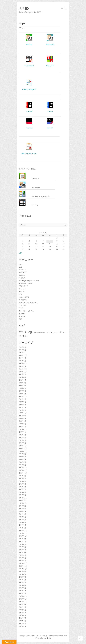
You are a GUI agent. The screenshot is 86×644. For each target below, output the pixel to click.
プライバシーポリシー (43, 636)
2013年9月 (22, 539)
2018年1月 (22, 427)
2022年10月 (23, 364)
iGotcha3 (50, 112)
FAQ (20, 294)
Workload (22, 289)
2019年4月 (22, 402)
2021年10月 (23, 372)
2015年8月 (22, 479)
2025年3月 (22, 347)
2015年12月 (23, 468)
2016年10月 (23, 451)
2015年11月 (23, 470)
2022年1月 (22, 366)
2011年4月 (22, 618)
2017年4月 (22, 440)
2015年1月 (22, 495)
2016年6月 (22, 457)
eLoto (21, 267)
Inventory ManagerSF (29, 89)
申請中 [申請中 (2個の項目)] (22, 336)
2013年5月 (22, 550)
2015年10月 (23, 473)
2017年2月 (22, 443)
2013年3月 (22, 555)
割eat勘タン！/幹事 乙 (26, 311)
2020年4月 (22, 388)
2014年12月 (23, 498)
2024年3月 (22, 358)
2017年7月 (22, 438)
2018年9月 (22, 416)
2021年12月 (23, 369)
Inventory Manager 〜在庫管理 (29, 281)
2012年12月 (23, 563)
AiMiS (24, 8)
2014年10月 (23, 503)
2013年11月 (23, 533)
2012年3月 (22, 588)
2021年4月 (22, 377)
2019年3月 (22, 405)
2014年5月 (22, 517)
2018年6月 (22, 421)
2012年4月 (22, 585)
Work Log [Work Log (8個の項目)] (25, 332)
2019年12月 (23, 397)
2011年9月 (22, 604)
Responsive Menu (66, 8)
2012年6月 (22, 580)
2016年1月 (22, 465)
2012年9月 (22, 572)
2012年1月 (22, 593)
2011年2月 (22, 624)
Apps (21, 264)
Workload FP (50, 66)
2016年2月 (22, 462)
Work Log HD (50, 44)
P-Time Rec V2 (29, 66)
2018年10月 (23, 413)
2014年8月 (22, 509)
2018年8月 (22, 418)
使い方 (21, 308)
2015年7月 (22, 481)
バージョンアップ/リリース (28, 303)
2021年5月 (22, 375)
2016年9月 (22, 454)
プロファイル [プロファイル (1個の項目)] (53, 333)
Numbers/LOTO (24, 297)
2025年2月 (22, 350)
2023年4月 (22, 361)
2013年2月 (22, 558)
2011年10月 (23, 602)
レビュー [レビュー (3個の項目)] (62, 332)
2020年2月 (22, 394)
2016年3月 (22, 459)
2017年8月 (22, 435)
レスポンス (23, 305)
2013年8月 (22, 541)
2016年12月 (23, 446)
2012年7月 (22, 577)
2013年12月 (23, 531)
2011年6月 (22, 613)
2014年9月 (22, 506)
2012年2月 (22, 591)
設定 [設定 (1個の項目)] (27, 336)
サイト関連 (23, 300)
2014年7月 (22, 511)
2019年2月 (22, 407)
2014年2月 (22, 525)
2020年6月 (22, 385)
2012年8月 (22, 574)
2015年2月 (22, 492)
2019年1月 (22, 410)
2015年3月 (22, 490)
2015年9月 (22, 476)
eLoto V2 (50, 128)
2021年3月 (22, 380)
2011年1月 (22, 626)
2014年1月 (22, 528)
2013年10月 (23, 536)
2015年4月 (22, 487)
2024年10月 (23, 355)
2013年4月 (22, 552)
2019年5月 (22, 399)
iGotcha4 (29, 112)
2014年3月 (22, 522)
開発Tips (22, 313)
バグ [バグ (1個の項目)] (47, 333)
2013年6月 (22, 547)
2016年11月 (23, 448)
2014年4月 (22, 520)
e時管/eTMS (23, 272)
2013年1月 (22, 561)
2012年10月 (23, 569)
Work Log (29, 44)
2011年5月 (22, 615)
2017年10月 (23, 432)
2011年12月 (23, 596)
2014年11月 (23, 500)
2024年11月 (23, 353)
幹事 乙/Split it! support (29, 153)
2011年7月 (22, 610)
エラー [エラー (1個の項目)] (35, 333)
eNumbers (29, 128)
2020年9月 (22, 383)
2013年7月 (22, 544)
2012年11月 (23, 566)
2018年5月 (22, 424)
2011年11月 (23, 599)
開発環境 (22, 316)
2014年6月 (22, 514)
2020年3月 (22, 391)
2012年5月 (22, 583)
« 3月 (21, 253)
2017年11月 (23, 429)
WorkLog (22, 292)
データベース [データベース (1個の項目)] (41, 333)
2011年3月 (22, 621)
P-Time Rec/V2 (24, 286)
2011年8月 (22, 607)
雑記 (20, 319)
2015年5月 (22, 484)
